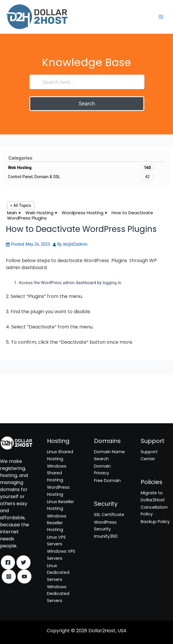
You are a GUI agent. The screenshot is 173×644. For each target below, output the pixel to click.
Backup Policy (155, 522)
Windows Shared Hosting (57, 473)
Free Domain (107, 481)
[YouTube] (24, 576)
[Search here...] (87, 82)
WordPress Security (20, 403)
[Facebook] (8, 562)
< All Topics (21, 205)
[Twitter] (23, 562)
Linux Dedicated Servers (58, 573)
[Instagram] (9, 576)
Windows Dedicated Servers (58, 594)
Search (87, 103)
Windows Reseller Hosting (57, 523)
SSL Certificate (15, 396)
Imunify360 (12, 411)
